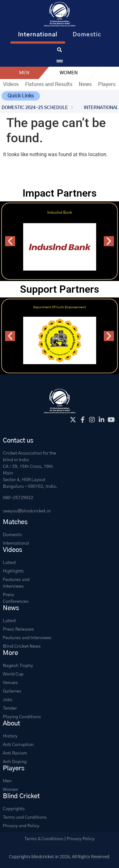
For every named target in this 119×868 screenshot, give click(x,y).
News (85, 84)
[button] (21, 96)
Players (107, 84)
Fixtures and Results (49, 84)
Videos (11, 84)
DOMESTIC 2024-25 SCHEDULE (35, 108)
